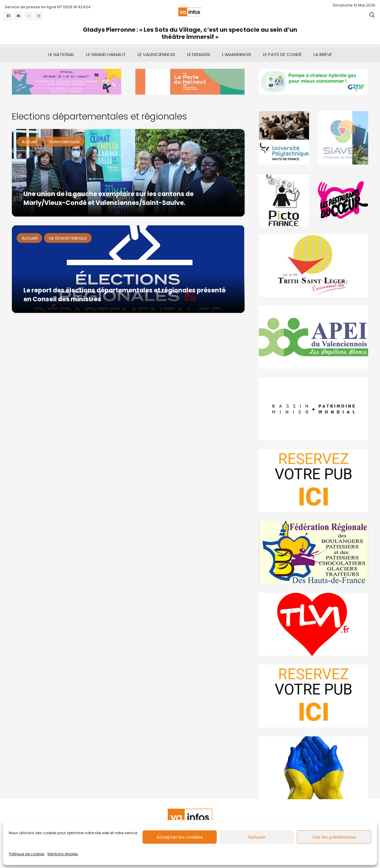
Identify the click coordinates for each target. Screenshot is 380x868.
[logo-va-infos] (190, 12)
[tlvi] (313, 624)
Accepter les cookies (180, 837)
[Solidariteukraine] (313, 768)
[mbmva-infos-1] (313, 409)
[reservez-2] (313, 481)
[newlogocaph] (190, 82)
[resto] (343, 200)
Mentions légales (63, 854)
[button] (372, 15)
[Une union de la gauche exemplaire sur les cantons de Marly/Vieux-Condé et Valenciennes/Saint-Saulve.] (128, 173)
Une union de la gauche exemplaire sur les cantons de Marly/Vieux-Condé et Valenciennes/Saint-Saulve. (109, 198)
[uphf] (284, 138)
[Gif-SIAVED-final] (343, 138)
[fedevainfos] (313, 552)
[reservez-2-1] (313, 696)
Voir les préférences (334, 837)
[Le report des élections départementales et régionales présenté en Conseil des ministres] (128, 269)
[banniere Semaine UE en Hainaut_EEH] (66, 82)
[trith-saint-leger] (313, 265)
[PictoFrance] (284, 200)
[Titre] (8, 16)
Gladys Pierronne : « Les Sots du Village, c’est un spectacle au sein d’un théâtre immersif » (190, 33)
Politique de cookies (27, 854)
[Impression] (313, 337)
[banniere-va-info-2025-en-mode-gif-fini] (313, 82)
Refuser (257, 837)
